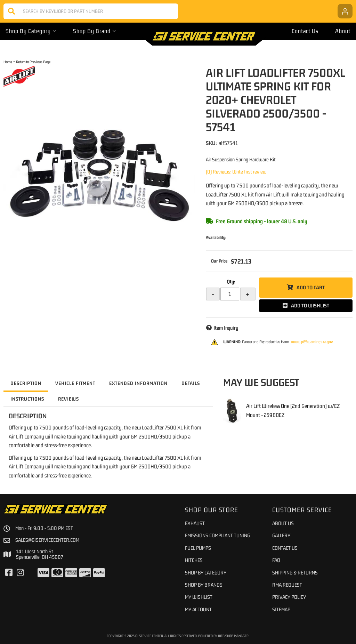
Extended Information (138, 383)
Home (8, 62)
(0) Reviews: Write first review (236, 172)
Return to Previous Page (33, 62)
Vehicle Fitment (75, 383)
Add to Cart (311, 287)
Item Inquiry (226, 328)
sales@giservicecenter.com (47, 540)
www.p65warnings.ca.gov (312, 342)
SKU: (211, 143)
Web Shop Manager (233, 636)
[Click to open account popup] (345, 11)
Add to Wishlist (310, 305)
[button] (91, 11)
